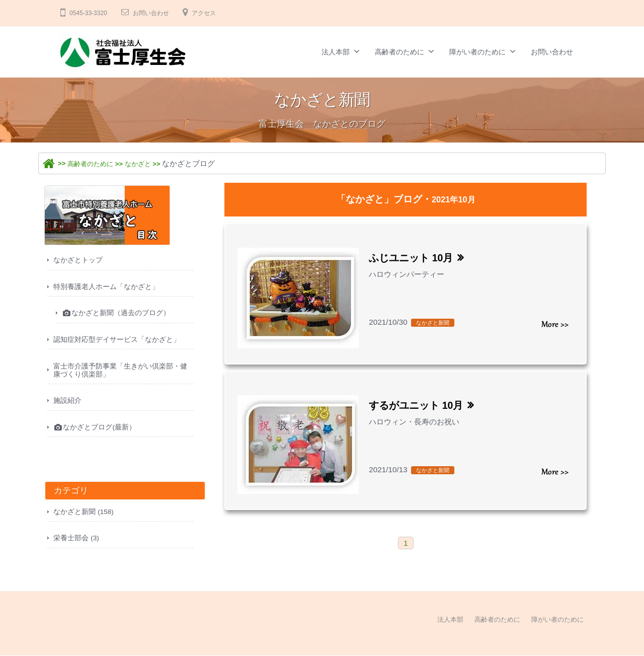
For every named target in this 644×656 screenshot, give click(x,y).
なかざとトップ (80, 261)
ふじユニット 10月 (417, 258)
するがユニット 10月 (423, 405)
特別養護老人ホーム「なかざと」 (110, 288)
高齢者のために (399, 52)
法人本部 (336, 52)
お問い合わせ (158, 13)
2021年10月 (453, 199)
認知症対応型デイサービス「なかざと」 (121, 343)
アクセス (217, 13)
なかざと (150, 163)
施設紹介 (68, 408)
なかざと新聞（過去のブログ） (120, 316)
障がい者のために (477, 52)
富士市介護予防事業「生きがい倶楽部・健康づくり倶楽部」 (121, 375)
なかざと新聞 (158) (86, 521)
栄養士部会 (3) (78, 548)
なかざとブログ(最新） (98, 435)
